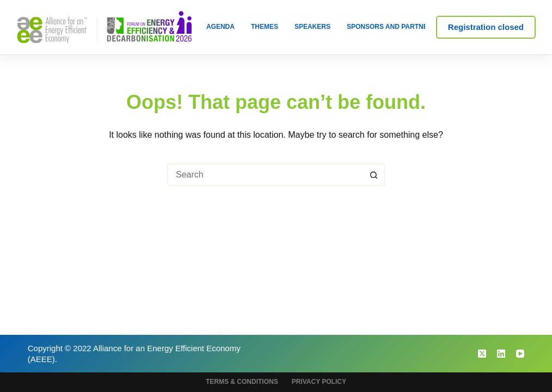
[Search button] (374, 175)
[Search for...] (265, 175)
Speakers (312, 27)
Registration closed (486, 27)
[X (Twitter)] (482, 354)
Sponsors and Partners (392, 27)
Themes (265, 27)
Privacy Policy (319, 382)
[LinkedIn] (501, 354)
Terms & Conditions (242, 382)
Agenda (220, 27)
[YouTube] (520, 354)
